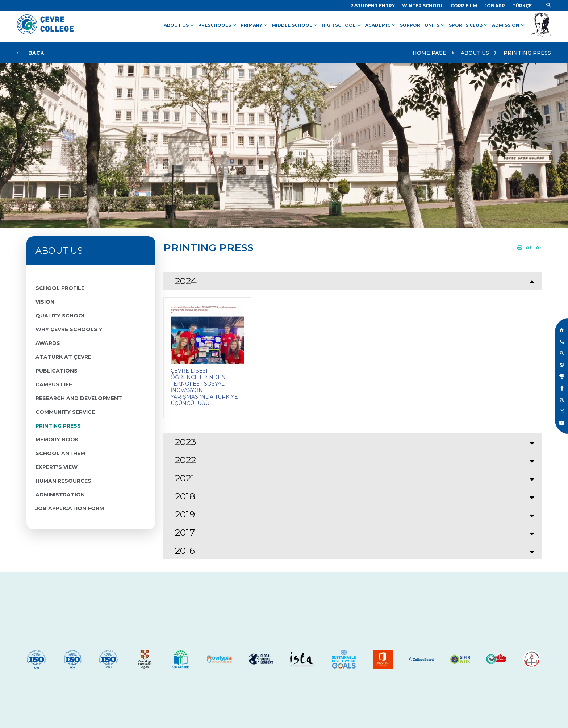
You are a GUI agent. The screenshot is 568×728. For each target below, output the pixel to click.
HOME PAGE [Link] (429, 53)
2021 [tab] (185, 478)
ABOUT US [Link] (179, 25)
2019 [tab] (185, 514)
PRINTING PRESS (527, 53)
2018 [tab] (185, 496)
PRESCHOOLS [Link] (218, 25)
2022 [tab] (185, 460)
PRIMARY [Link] (255, 25)
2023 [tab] (185, 442)
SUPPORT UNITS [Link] (423, 25)
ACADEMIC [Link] (381, 25)
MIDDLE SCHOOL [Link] (295, 25)
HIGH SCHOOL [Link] (342, 25)
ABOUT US (475, 53)
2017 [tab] (185, 532)
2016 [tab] (185, 550)
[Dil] (522, 6)
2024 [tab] (186, 281)
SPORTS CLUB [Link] (469, 25)
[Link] (373, 6)
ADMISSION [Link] (509, 25)
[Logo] (45, 33)
